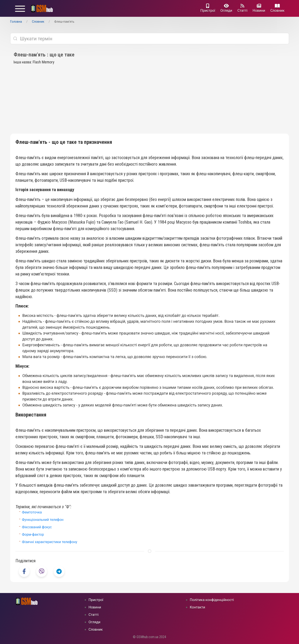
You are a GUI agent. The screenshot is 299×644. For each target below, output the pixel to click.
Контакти (198, 607)
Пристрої (208, 8)
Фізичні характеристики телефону (50, 542)
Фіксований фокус (37, 527)
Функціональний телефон (43, 520)
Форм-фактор (33, 534)
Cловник (277, 8)
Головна (16, 22)
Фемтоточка (32, 512)
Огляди (226, 8)
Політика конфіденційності (212, 600)
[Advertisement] (150, 101)
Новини (259, 8)
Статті (242, 8)
